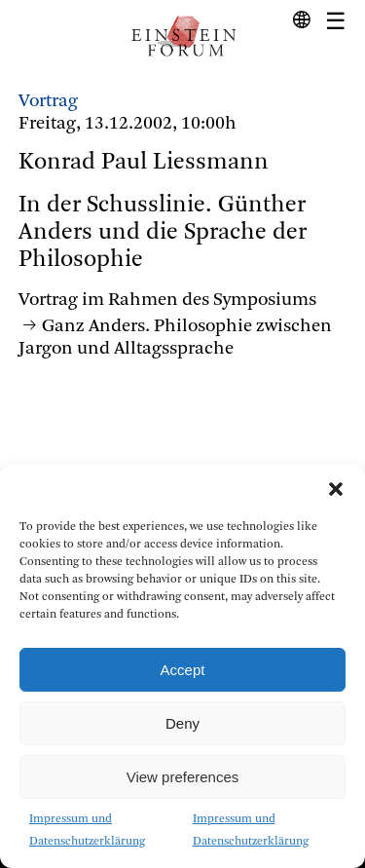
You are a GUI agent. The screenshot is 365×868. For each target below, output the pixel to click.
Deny (182, 723)
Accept (183, 670)
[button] (336, 489)
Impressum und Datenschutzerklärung (87, 830)
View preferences (183, 777)
